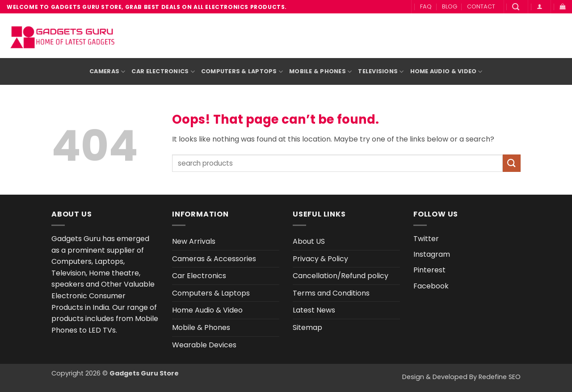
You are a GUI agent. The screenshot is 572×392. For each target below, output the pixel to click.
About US (309, 241)
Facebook (431, 286)
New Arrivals (194, 241)
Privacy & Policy (320, 259)
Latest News (314, 310)
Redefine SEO (500, 377)
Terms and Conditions (331, 293)
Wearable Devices (204, 345)
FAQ (426, 6)
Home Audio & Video (446, 72)
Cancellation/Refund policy (341, 276)
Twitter (426, 239)
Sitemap (307, 327)
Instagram (432, 254)
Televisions (381, 72)
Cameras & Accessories (214, 259)
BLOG (450, 6)
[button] (516, 7)
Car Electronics (163, 72)
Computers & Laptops (242, 72)
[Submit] (512, 163)
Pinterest (429, 270)
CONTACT (481, 6)
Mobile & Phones (320, 72)
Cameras (107, 72)
